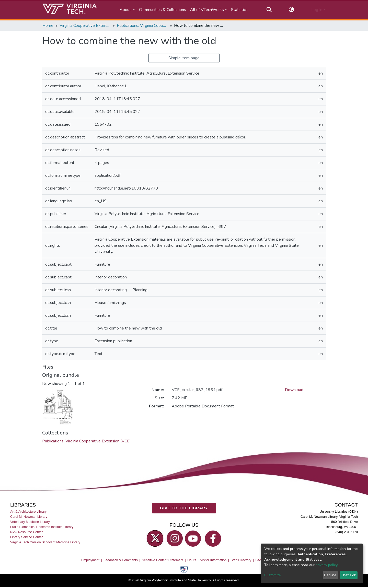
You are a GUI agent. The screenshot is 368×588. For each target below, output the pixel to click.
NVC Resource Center (26, 532)
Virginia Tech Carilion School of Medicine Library (45, 542)
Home (48, 26)
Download (294, 390)
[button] (291, 10)
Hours (192, 560)
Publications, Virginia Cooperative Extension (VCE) (142, 26)
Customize (273, 575)
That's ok (348, 575)
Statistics (239, 10)
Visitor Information (214, 560)
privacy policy (326, 565)
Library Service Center (26, 537)
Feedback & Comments (121, 560)
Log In (317, 10)
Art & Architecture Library (28, 511)
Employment (90, 560)
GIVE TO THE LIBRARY (184, 508)
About (126, 10)
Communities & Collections (163, 10)
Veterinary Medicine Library (30, 521)
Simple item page (184, 58)
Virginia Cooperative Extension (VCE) (85, 26)
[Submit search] (269, 10)
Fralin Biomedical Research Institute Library (42, 527)
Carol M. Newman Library (29, 516)
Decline (330, 575)
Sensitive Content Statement (163, 560)
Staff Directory (241, 560)
